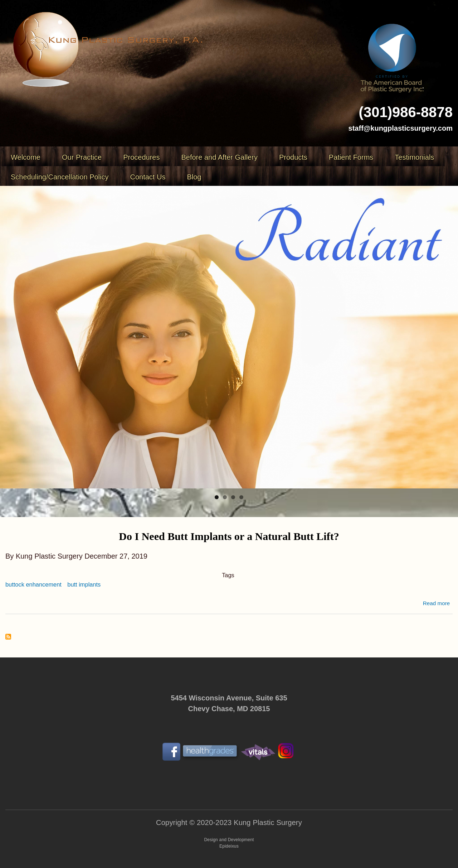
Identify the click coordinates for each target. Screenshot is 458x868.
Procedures (141, 157)
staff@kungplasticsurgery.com (401, 128)
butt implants (84, 584)
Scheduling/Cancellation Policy (60, 177)
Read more (437, 603)
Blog (194, 177)
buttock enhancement (33, 584)
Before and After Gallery (219, 157)
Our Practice (82, 157)
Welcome (26, 157)
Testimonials (414, 157)
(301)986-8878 (406, 112)
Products (293, 157)
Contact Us (148, 177)
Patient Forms (351, 157)
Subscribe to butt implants (8, 637)
